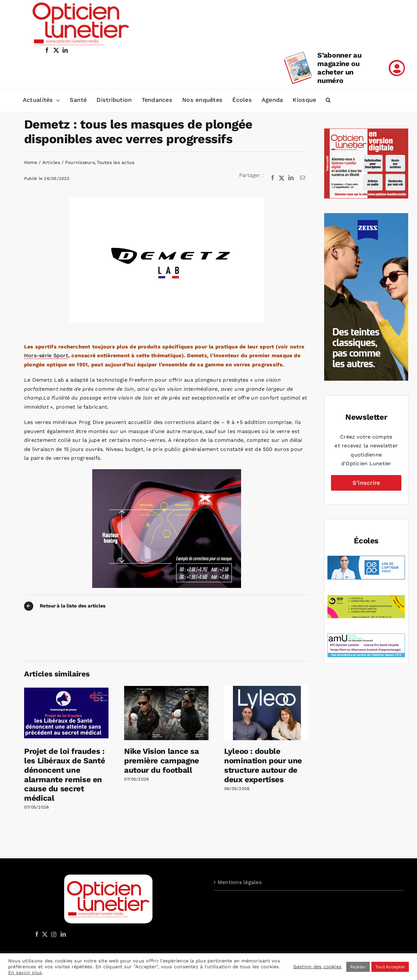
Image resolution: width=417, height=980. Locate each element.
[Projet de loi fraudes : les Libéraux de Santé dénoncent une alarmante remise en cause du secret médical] (66, 689)
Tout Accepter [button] (390, 967)
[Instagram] (53, 934)
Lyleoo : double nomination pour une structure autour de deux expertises (263, 765)
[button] (328, 100)
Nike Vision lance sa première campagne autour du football (162, 761)
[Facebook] (273, 178)
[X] (282, 178)
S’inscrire (366, 483)
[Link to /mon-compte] (397, 68)
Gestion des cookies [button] (317, 967)
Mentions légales (240, 882)
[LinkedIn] (291, 178)
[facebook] (47, 50)
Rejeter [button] (358, 967)
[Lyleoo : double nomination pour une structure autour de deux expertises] (266, 689)
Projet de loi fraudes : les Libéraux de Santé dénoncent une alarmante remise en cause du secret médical (65, 775)
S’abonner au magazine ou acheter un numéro (339, 68)
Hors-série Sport (46, 355)
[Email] (303, 178)
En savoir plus (25, 973)
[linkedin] (65, 50)
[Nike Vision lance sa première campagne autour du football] (166, 689)
